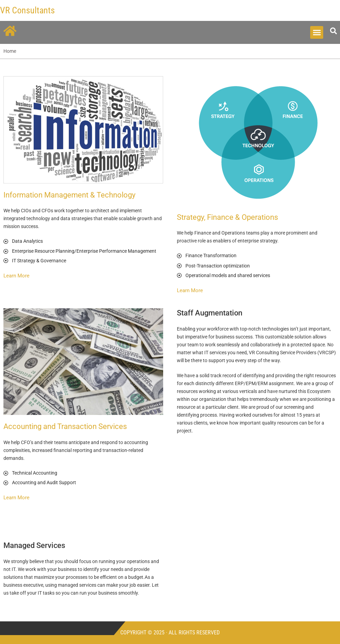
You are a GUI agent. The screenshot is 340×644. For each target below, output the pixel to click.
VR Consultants (27, 10)
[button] (317, 33)
